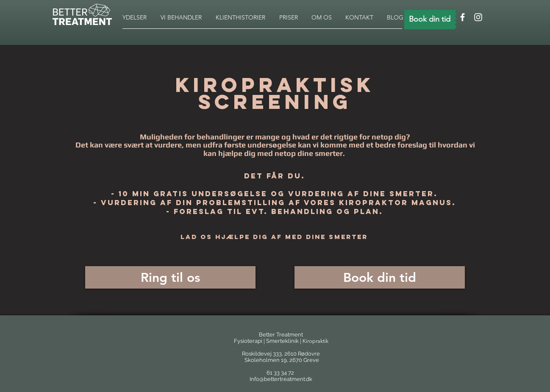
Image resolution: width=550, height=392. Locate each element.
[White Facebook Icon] (462, 17)
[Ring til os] (170, 277)
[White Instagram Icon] (478, 17)
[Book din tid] (429, 19)
